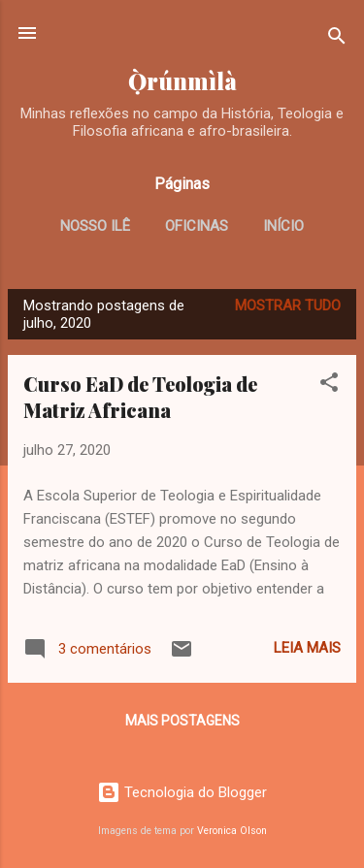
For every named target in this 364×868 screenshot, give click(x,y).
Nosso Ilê (95, 226)
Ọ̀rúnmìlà (182, 81)
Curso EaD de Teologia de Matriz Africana (140, 397)
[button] (329, 386)
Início (283, 226)
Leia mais (307, 648)
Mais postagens (182, 721)
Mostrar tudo (288, 305)
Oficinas (197, 226)
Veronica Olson (232, 831)
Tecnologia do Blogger (182, 792)
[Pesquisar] (337, 39)
